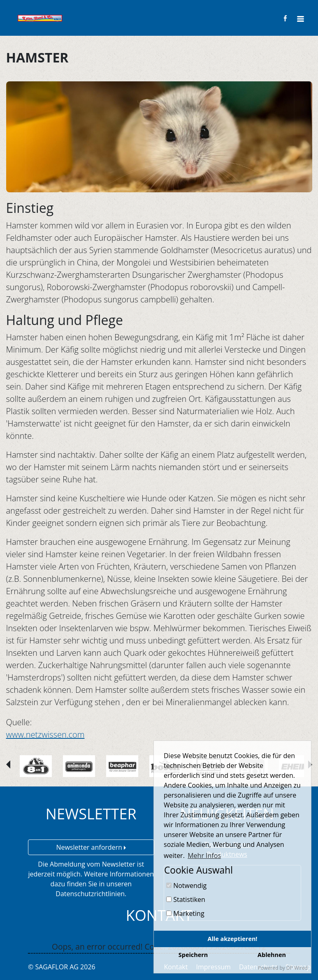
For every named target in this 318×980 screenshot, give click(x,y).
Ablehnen (272, 955)
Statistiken (186, 899)
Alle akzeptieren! (233, 939)
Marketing (185, 913)
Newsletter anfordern (91, 847)
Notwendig (186, 885)
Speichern (193, 955)
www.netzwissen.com (45, 734)
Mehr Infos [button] (204, 855)
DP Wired (297, 968)
